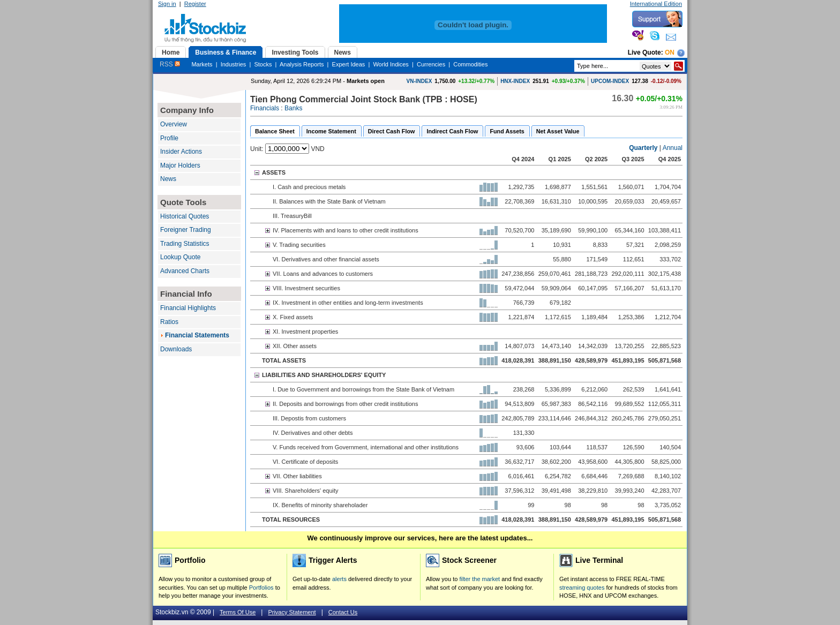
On (670, 52)
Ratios (169, 322)
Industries (234, 64)
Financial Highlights (188, 308)
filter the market (479, 579)
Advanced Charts (185, 271)
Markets (202, 64)
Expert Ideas (349, 64)
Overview (174, 124)
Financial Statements (197, 335)
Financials (265, 108)
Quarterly (643, 148)
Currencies (431, 64)
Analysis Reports (302, 64)
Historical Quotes (185, 216)
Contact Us (343, 612)
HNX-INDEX (515, 81)
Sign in (167, 4)
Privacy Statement (292, 612)
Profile (169, 138)
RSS (170, 64)
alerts (339, 579)
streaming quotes (582, 588)
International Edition (656, 4)
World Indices (391, 64)
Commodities (470, 64)
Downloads (176, 349)
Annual (673, 148)
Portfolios (261, 588)
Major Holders (180, 165)
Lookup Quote (180, 257)
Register (195, 4)
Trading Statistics (185, 244)
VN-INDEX (419, 81)
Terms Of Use (238, 612)
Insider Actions (181, 152)
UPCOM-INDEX (610, 81)
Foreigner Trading (186, 230)
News (168, 179)
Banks (293, 108)
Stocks (263, 64)
